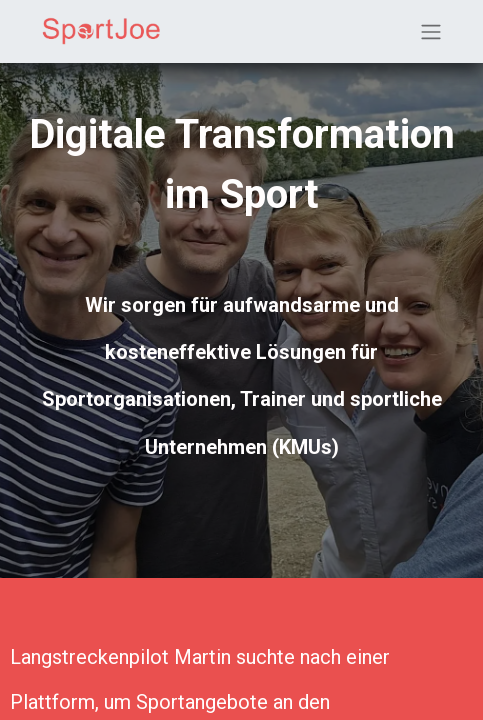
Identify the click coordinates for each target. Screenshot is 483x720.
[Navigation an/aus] (431, 31)
